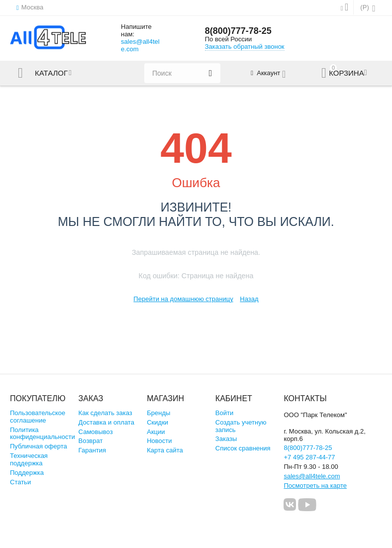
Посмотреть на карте (315, 486)
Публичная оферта (39, 446)
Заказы (226, 439)
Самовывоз (96, 432)
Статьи (20, 482)
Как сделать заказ (105, 413)
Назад (249, 299)
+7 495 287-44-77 (309, 457)
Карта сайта (165, 450)
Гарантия (93, 450)
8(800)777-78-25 (238, 31)
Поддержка (27, 473)
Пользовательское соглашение (38, 417)
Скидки (157, 422)
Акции (156, 432)
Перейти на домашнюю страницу (183, 299)
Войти (224, 413)
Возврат (91, 441)
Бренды (158, 413)
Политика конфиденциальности (43, 434)
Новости (159, 441)
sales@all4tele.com (140, 45)
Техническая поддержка (29, 459)
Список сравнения (243, 448)
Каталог (51, 73)
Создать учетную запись (241, 426)
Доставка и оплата (106, 422)
